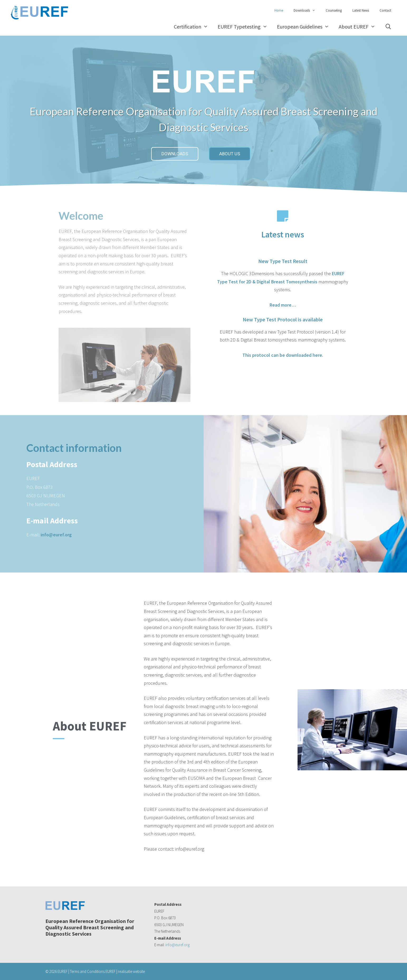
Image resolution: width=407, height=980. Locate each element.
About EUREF (359, 27)
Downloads (307, 11)
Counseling (334, 10)
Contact (385, 10)
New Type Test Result (283, 261)
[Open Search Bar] (388, 27)
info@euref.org (56, 535)
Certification (193, 27)
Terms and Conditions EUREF (93, 971)
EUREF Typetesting (245, 27)
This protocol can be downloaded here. (283, 355)
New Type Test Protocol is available (283, 319)
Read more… (283, 305)
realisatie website (131, 971)
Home (279, 10)
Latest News (361, 10)
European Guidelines (305, 27)
